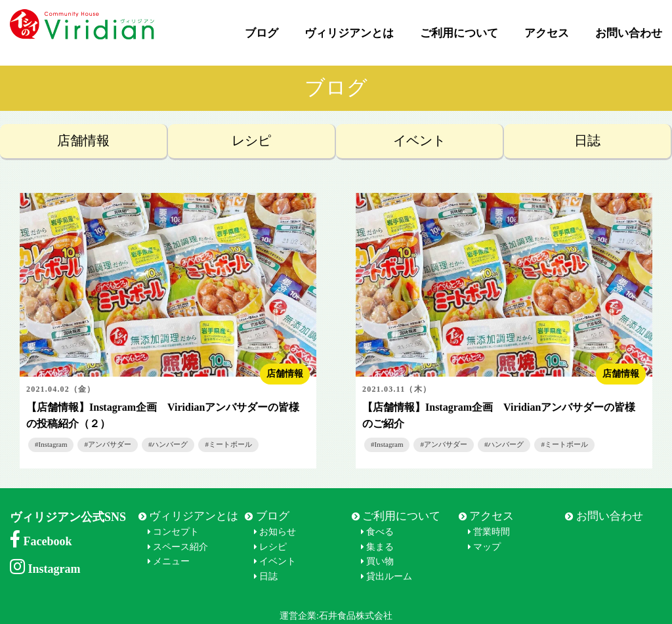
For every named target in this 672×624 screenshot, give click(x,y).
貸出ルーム (389, 576)
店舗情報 (83, 141)
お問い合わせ (629, 33)
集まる (380, 547)
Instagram (53, 444)
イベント (419, 141)
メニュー (171, 561)
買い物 (380, 561)
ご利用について (459, 33)
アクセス (547, 33)
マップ (487, 547)
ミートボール (230, 444)
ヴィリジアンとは (349, 33)
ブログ (262, 33)
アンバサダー (110, 444)
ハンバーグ (170, 444)
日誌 (587, 141)
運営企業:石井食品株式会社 (336, 616)
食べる (380, 532)
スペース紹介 (180, 547)
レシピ (251, 141)
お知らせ (278, 532)
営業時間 (492, 532)
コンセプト (176, 532)
